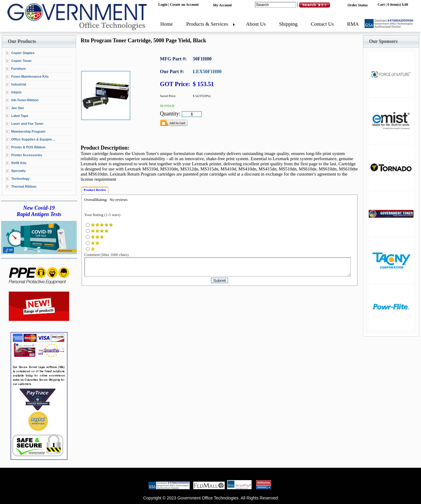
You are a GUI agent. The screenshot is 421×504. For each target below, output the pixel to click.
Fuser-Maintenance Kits (27, 77)
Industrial (16, 85)
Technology (17, 179)
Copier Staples (20, 53)
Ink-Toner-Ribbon (22, 100)
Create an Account (184, 5)
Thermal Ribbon (21, 187)
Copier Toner (18, 61)
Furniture (15, 69)
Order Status (358, 5)
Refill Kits (16, 163)
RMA (353, 24)
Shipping (288, 24)
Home (167, 24)
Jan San (14, 108)
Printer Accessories (24, 155)
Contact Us (322, 24)
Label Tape (17, 116)
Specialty (15, 171)
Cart (381, 5)
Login (163, 5)
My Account (222, 5)
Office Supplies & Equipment (31, 140)
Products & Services (207, 24)
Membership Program (25, 132)
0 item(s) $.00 (398, 5)
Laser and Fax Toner (24, 124)
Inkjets (13, 92)
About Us (256, 24)
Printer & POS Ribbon (25, 147)
